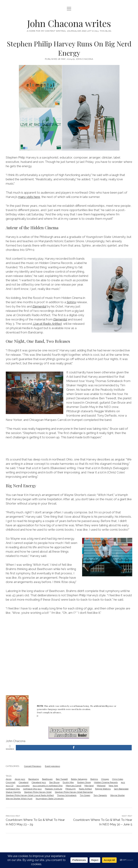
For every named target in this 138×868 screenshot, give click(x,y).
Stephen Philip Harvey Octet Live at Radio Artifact (30, 795)
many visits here (29, 197)
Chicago (105, 779)
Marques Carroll (73, 786)
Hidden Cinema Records (106, 782)
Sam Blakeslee (121, 789)
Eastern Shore (84, 782)
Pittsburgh (71, 789)
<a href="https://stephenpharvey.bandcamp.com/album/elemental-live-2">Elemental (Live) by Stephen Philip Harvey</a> (69, 448)
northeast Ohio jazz (32, 789)
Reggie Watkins (103, 789)
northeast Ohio (13, 789)
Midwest (101, 786)
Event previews (52, 766)
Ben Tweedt (62, 779)
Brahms (94, 779)
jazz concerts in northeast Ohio (48, 786)
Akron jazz (20, 779)
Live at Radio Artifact (47, 324)
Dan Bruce (54, 782)
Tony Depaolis (100, 795)
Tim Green (85, 795)
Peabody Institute (54, 789)
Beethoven (47, 779)
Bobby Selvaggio (79, 779)
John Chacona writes (69, 23)
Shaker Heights (13, 792)
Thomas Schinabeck (67, 795)
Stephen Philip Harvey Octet (38, 792)
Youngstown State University (50, 799)
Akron (9, 779)
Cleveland (24, 782)
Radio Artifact (85, 789)
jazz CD (10, 786)
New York (113, 786)
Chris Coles (118, 779)
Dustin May (68, 782)
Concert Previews (33, 766)
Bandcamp (34, 779)
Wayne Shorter (117, 795)
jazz (123, 782)
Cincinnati (11, 782)
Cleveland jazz (39, 782)
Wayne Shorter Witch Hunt (19, 799)
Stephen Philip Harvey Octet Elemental (74, 792)
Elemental (39, 306)
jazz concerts (23, 786)
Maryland (89, 786)
